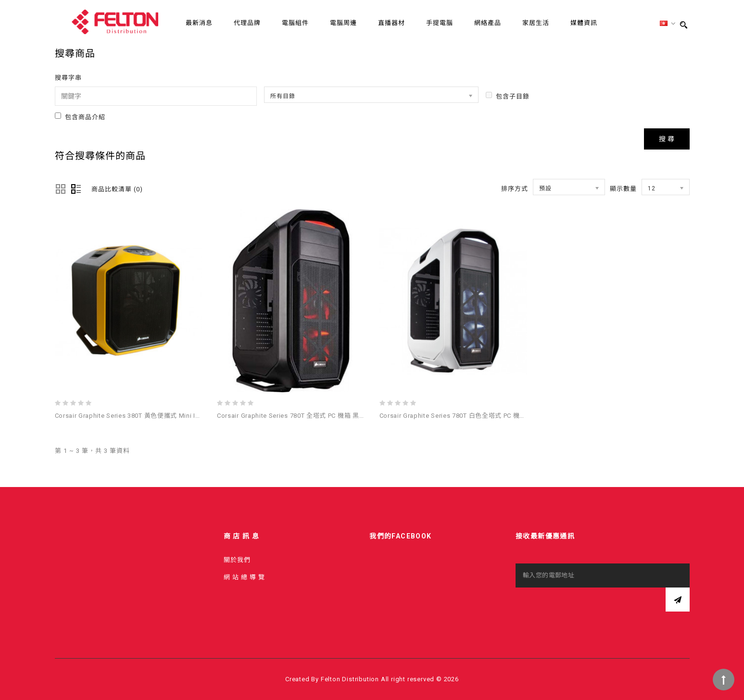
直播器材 (391, 23)
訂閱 (678, 600)
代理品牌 (247, 23)
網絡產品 (488, 23)
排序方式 (515, 189)
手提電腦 (440, 23)
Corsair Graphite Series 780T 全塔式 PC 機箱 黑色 (291, 416)
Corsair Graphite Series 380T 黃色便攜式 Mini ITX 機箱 (137, 416)
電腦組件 (295, 23)
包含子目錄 (508, 96)
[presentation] (589, 606)
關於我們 (237, 560)
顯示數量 (623, 189)
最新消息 (199, 23)
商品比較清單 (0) (117, 189)
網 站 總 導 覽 (244, 577)
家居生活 (536, 23)
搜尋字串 (68, 78)
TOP (724, 680)
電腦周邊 (343, 23)
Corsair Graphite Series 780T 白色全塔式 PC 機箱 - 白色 (462, 416)
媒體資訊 (584, 23)
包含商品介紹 (80, 117)
